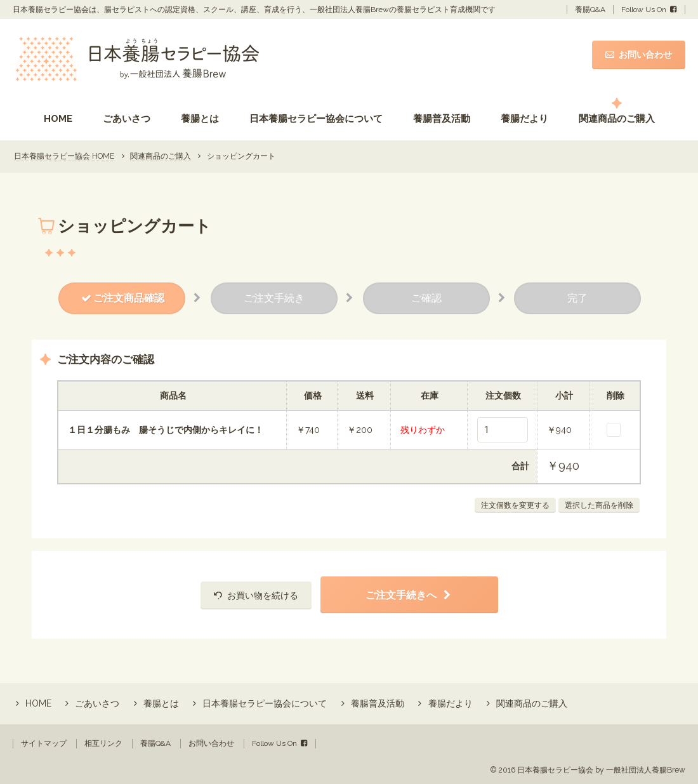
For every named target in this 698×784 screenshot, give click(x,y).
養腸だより (524, 119)
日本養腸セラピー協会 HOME (64, 156)
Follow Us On (644, 10)
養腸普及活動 (442, 119)
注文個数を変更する (515, 505)
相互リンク (103, 743)
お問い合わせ (645, 55)
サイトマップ (44, 743)
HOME (58, 119)
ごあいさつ (127, 119)
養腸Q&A (590, 10)
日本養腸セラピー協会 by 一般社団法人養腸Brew (601, 770)
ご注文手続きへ (401, 595)
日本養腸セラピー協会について (316, 119)
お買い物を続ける (263, 595)
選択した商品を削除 (599, 505)
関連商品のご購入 (617, 119)
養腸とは (200, 119)
